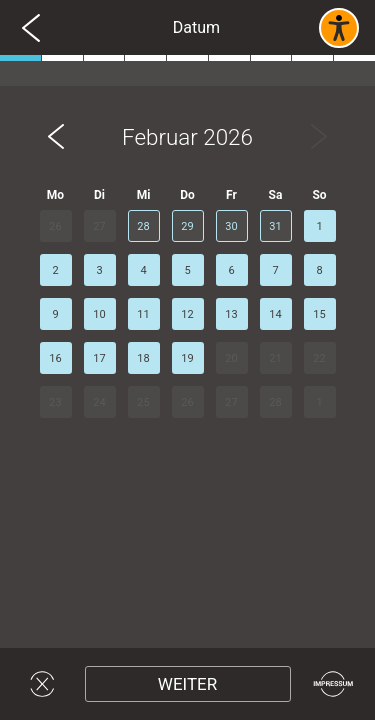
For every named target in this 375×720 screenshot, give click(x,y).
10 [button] (99, 314)
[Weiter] (188, 684)
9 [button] (55, 314)
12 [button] (187, 314)
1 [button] (319, 226)
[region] (187, 367)
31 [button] (275, 226)
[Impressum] (333, 684)
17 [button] (99, 358)
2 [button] (55, 270)
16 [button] (55, 358)
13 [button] (231, 314)
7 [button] (275, 270)
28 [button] (143, 226)
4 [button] (143, 270)
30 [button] (231, 226)
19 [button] (187, 358)
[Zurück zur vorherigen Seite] (31, 28)
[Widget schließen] (42, 684)
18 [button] (143, 358)
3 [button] (99, 270)
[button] (56, 137)
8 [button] (319, 270)
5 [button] (187, 270)
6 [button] (231, 270)
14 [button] (275, 314)
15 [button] (319, 314)
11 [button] (143, 314)
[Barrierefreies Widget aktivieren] (339, 28)
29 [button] (187, 226)
